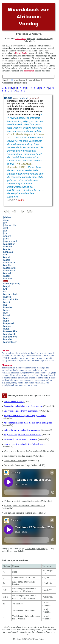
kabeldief (8, 265)
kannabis (8, 339)
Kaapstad (8, 252)
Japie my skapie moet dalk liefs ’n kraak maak (24, 444)
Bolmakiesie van (14, 402)
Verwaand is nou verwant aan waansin (20, 439)
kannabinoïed (10, 337)
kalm (6, 313)
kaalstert (7, 247)
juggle (6, 239)
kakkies (7, 297)
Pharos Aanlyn (22, 53)
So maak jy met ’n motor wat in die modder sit (24, 506)
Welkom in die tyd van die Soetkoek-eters (22, 501)
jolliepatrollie (10, 225)
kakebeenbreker (11, 294)
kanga (6, 329)
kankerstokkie (10, 331)
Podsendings (29, 41)
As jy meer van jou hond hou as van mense (23, 435)
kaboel (7, 276)
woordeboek (19, 80)
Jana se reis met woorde (14, 461)
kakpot (7, 302)
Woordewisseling (44, 39)
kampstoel (8, 323)
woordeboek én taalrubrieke (15, 83)
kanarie (7, 326)
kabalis (7, 260)
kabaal (7, 257)
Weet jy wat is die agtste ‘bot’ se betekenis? (23, 451)
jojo (5, 223)
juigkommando (11, 241)
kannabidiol (9, 334)
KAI (5, 289)
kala (5, 305)
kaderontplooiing (12, 284)
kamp (6, 321)
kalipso (7, 310)
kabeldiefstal (10, 268)
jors (5, 233)
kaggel (7, 286)
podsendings (42, 549)
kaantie (7, 249)
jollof (6, 228)
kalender (8, 307)
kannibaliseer (10, 342)
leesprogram (29, 71)
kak (5, 292)
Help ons (31, 39)
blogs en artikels (14, 551)
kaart (6, 255)
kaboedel (8, 273)
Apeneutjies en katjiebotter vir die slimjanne (23, 406)
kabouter (8, 279)
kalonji (6, 315)
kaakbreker (9, 244)
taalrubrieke (35, 80)
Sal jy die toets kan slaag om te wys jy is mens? (25, 416)
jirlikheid (7, 217)
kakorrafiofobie (11, 299)
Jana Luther (20, 39)
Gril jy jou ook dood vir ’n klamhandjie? (22, 411)
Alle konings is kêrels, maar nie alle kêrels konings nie (28, 423)
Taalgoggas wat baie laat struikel (18, 456)
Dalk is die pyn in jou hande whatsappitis (22, 430)
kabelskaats (9, 271)
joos (5, 231)
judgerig (7, 236)
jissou (6, 220)
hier (24, 551)
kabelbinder (9, 263)
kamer (6, 318)
